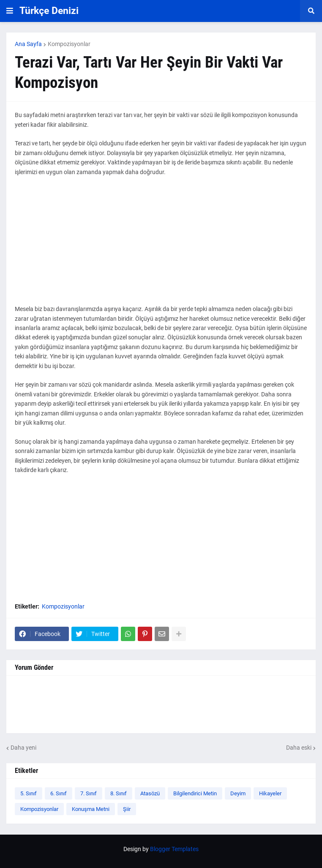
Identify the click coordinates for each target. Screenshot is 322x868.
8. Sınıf (119, 793)
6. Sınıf (59, 793)
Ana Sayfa (28, 44)
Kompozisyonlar (69, 44)
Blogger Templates (174, 849)
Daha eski (299, 748)
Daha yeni (23, 748)
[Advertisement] (161, 245)
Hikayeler (270, 793)
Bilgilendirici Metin (195, 793)
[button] (10, 11)
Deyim (238, 793)
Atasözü (150, 793)
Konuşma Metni (91, 809)
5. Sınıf (29, 793)
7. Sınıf (89, 793)
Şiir (127, 809)
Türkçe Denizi (49, 11)
